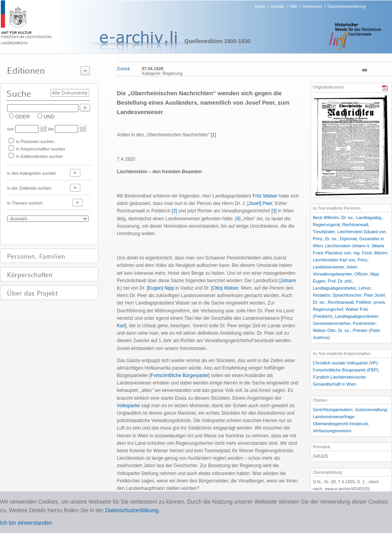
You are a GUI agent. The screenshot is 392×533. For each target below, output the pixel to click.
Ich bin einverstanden (26, 523)
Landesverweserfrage (334, 417)
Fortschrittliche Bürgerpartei (179, 375)
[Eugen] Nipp (161, 288)
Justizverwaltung (371, 410)
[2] (174, 211)
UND (49, 117)
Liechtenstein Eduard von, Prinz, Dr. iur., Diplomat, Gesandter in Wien (350, 239)
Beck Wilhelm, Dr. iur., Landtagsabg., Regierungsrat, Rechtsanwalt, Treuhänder (348, 225)
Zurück (123, 69)
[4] (238, 219)
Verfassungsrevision (332, 431)
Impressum (312, 6)
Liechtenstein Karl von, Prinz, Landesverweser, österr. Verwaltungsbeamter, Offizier (341, 267)
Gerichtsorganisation (333, 410)
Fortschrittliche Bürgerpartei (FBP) (346, 370)
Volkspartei (128, 406)
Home (260, 6)
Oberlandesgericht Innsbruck (340, 424)
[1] (213, 135)
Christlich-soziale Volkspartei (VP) (345, 363)
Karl (121, 326)
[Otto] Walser (225, 288)
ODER (23, 117)
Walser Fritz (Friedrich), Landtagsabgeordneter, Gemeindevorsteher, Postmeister (346, 316)
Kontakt (278, 6)
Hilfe (294, 6)
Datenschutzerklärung (346, 6)
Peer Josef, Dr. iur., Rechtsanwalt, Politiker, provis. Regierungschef (349, 302)
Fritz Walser (265, 196)
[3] (274, 211)
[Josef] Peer (260, 203)
